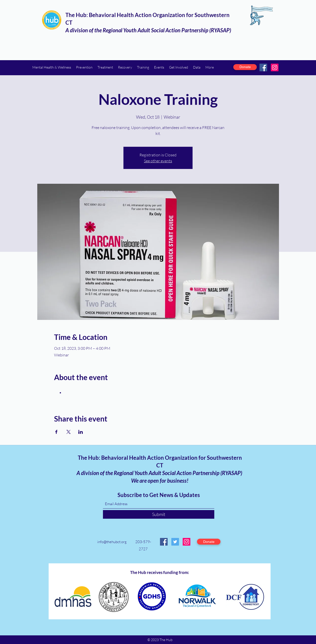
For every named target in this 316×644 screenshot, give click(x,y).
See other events (158, 161)
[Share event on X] (69, 432)
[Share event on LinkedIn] (81, 432)
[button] (52, 67)
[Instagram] (275, 67)
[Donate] (245, 67)
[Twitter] (175, 542)
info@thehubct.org (112, 542)
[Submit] (159, 514)
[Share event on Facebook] (56, 432)
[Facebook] (263, 67)
